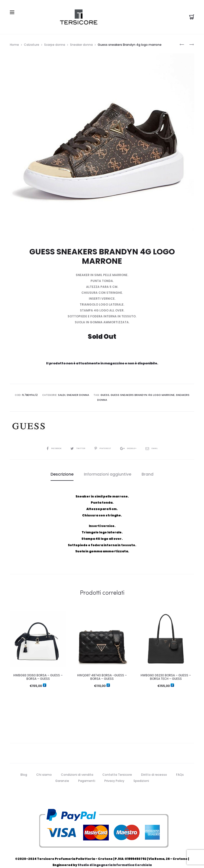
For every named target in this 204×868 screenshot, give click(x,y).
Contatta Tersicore (117, 767)
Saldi (60, 393)
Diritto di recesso (154, 767)
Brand (148, 467)
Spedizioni (141, 773)
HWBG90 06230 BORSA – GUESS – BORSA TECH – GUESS (166, 669)
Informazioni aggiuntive (108, 467)
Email (157, 441)
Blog (24, 767)
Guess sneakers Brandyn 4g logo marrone (137, 393)
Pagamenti (87, 773)
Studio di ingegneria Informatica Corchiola (115, 858)
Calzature (32, 42)
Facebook (50, 441)
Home (14, 42)
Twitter (76, 441)
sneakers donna (180, 393)
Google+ (132, 441)
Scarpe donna (55, 42)
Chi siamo (44, 767)
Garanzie (62, 773)
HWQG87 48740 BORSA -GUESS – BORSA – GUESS (102, 669)
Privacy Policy (114, 773)
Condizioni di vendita (77, 767)
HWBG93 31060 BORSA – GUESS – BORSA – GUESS (38, 669)
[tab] (62, 467)
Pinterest (104, 441)
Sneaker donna (81, 42)
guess (101, 393)
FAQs (180, 767)
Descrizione (62, 467)
